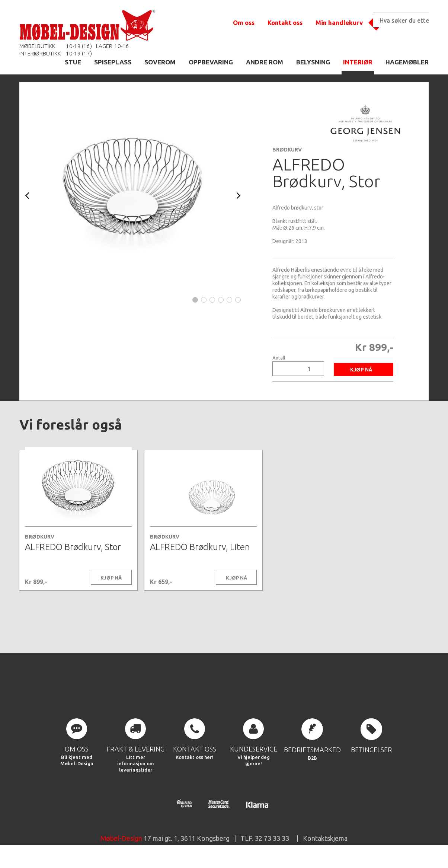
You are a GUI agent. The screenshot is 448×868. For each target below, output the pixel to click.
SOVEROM (160, 62)
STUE (73, 62)
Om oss (244, 23)
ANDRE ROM (265, 62)
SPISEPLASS (113, 62)
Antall (279, 358)
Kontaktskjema (325, 851)
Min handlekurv (339, 23)
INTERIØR (358, 62)
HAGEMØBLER (407, 62)
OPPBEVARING (211, 62)
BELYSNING (313, 62)
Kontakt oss (285, 23)
